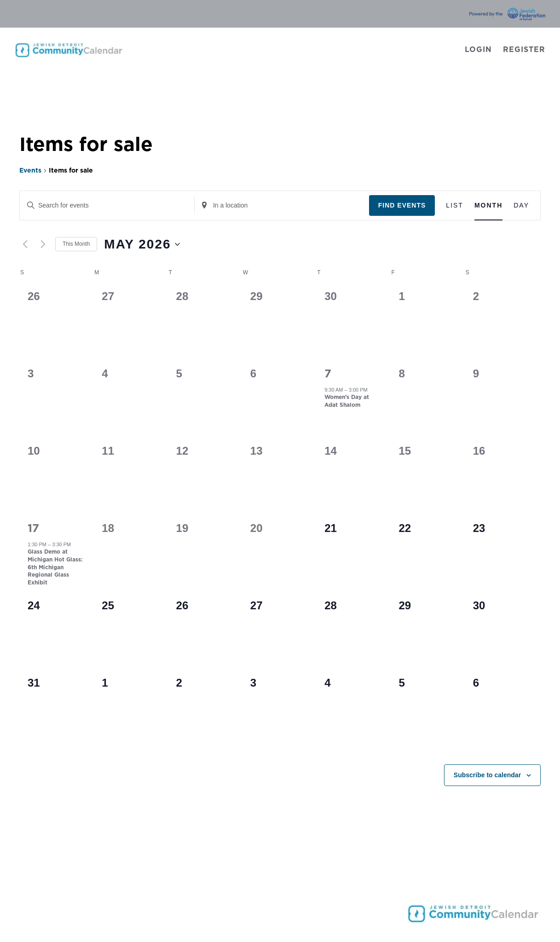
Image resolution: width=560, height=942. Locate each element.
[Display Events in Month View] (488, 205)
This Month (76, 244)
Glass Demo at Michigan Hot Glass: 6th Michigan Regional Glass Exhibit (55, 567)
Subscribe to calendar (487, 775)
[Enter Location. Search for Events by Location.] (282, 205)
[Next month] (43, 244)
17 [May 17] (33, 529)
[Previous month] (25, 244)
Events (30, 171)
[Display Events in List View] (455, 205)
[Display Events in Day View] (521, 205)
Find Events (402, 205)
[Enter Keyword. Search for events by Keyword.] (107, 205)
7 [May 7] (328, 374)
